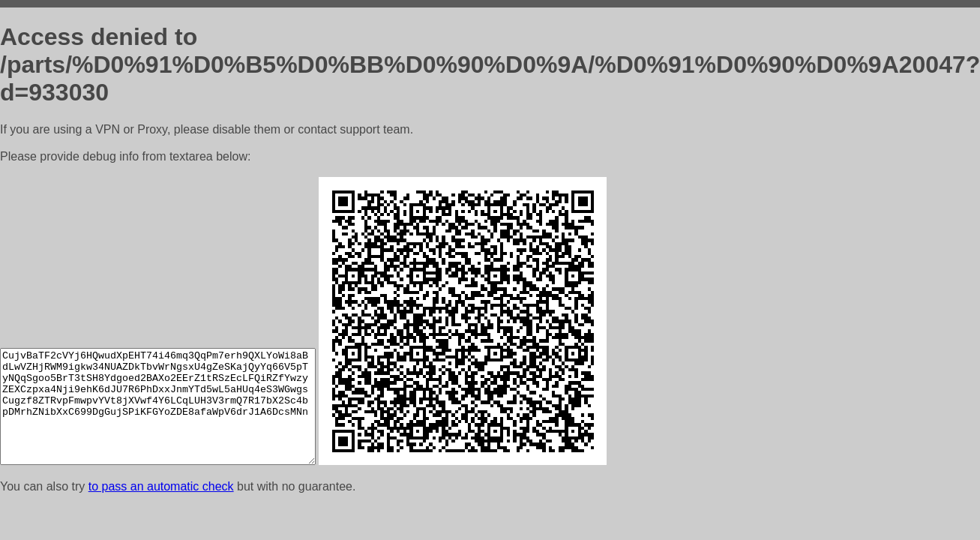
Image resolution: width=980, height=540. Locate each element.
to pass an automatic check (161, 486)
